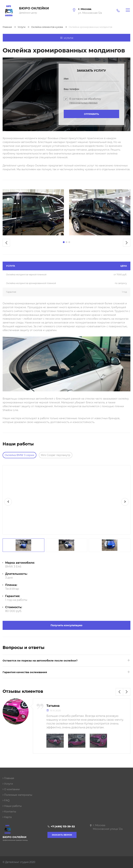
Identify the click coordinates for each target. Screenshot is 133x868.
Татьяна (53, 706)
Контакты (9, 812)
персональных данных (83, 103)
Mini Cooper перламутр (56, 455)
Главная (8, 778)
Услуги (67, 38)
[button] (64, 242)
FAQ (6, 800)
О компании (11, 789)
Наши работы (12, 806)
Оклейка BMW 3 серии (19, 455)
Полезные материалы (17, 795)
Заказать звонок (62, 835)
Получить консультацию (66, 625)
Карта (7, 817)
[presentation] (6, 243)
